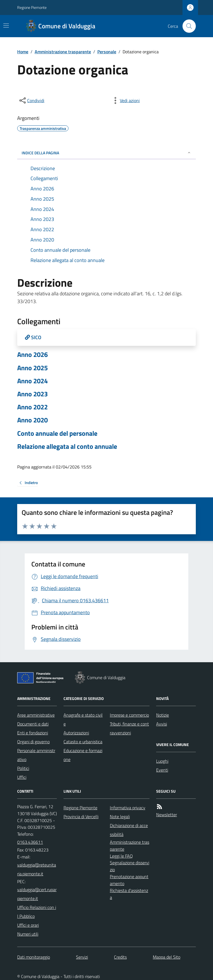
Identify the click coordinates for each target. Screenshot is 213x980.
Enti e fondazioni (33, 733)
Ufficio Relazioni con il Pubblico (37, 912)
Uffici (22, 777)
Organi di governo (33, 742)
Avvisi (162, 724)
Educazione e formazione (83, 755)
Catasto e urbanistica (83, 742)
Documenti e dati (33, 724)
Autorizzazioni (76, 733)
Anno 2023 (32, 394)
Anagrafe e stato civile (83, 719)
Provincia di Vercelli (81, 817)
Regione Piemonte (32, 7)
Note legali (120, 817)
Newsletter (167, 815)
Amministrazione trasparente (63, 52)
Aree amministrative (36, 715)
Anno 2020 (32, 420)
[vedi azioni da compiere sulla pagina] (125, 100)
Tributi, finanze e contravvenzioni (129, 728)
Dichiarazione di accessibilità (129, 830)
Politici (23, 768)
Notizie (163, 715)
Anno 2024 (32, 381)
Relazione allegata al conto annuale (67, 446)
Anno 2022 (32, 407)
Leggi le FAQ (121, 856)
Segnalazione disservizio (130, 866)
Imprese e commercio (129, 715)
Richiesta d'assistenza (129, 894)
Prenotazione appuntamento (129, 880)
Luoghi (162, 761)
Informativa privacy (128, 808)
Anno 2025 (32, 368)
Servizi (82, 957)
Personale (107, 52)
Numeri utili (28, 934)
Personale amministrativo (36, 755)
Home (23, 52)
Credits (120, 957)
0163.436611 (30, 842)
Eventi (162, 770)
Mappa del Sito (167, 957)
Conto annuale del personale (57, 433)
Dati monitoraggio (34, 957)
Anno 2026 (32, 355)
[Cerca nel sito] (187, 26)
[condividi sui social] (31, 100)
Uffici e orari (28, 925)
